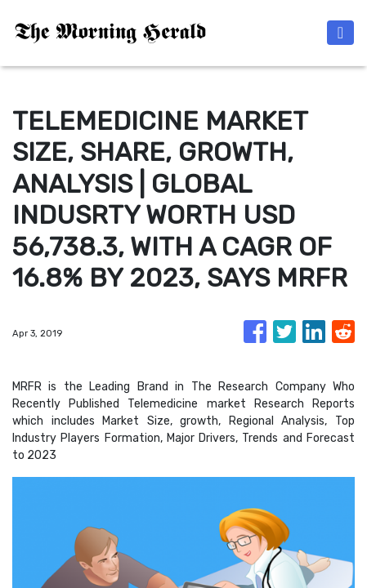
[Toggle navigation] (340, 33)
